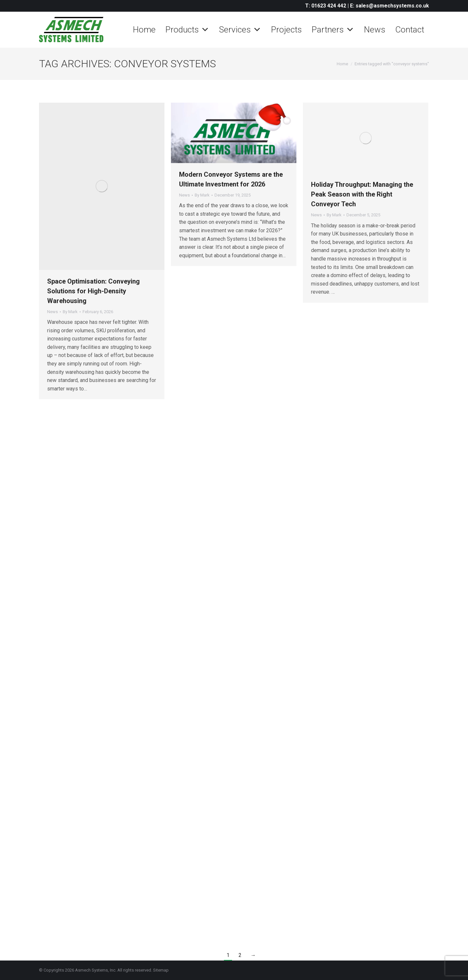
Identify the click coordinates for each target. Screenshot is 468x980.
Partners (333, 30)
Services (240, 30)
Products (187, 30)
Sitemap (161, 970)
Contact (410, 30)
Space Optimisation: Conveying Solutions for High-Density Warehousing (93, 291)
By (70, 312)
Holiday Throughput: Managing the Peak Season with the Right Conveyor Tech (362, 194)
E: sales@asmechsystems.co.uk (390, 6)
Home (144, 30)
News (375, 30)
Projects (286, 30)
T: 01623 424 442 (326, 6)
